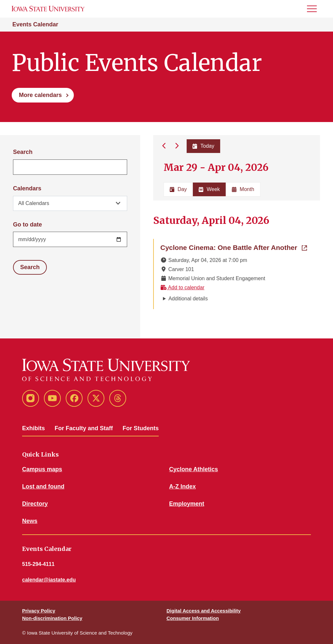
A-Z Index (182, 486)
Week (209, 189)
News (30, 521)
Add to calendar (182, 288)
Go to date (27, 225)
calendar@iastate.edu (49, 580)
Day (178, 189)
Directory (35, 504)
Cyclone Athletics (193, 469)
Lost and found (43, 486)
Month (243, 189)
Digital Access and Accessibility (204, 611)
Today (203, 146)
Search (23, 152)
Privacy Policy (39, 611)
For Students (141, 428)
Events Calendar (35, 24)
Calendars (27, 188)
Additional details (188, 299)
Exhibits (33, 428)
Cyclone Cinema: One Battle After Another (234, 247)
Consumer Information (193, 618)
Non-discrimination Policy (52, 618)
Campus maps (42, 469)
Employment (187, 504)
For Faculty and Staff (84, 428)
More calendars (40, 95)
